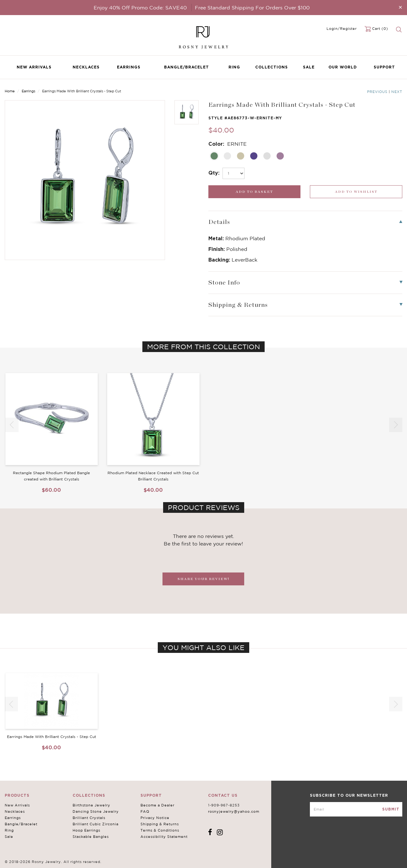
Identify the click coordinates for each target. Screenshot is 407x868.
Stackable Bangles (91, 837)
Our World (343, 67)
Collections (272, 67)
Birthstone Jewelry (91, 805)
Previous (377, 92)
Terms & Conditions (160, 830)
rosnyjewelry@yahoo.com (234, 811)
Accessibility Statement (164, 837)
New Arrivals (34, 67)
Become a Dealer (157, 805)
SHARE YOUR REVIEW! (203, 579)
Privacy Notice (155, 818)
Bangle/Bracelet (187, 67)
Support (384, 67)
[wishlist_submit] (356, 192)
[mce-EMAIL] (356, 809)
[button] (396, 425)
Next (397, 92)
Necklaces (86, 67)
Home (10, 91)
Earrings (129, 67)
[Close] (400, 7)
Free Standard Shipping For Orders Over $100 (252, 8)
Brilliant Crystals (89, 818)
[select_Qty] (234, 173)
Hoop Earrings (86, 830)
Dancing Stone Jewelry (96, 811)
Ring (234, 67)
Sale (309, 67)
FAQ (145, 811)
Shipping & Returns (160, 824)
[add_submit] (255, 192)
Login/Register (342, 29)
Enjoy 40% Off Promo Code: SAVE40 (140, 8)
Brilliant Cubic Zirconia (96, 824)
